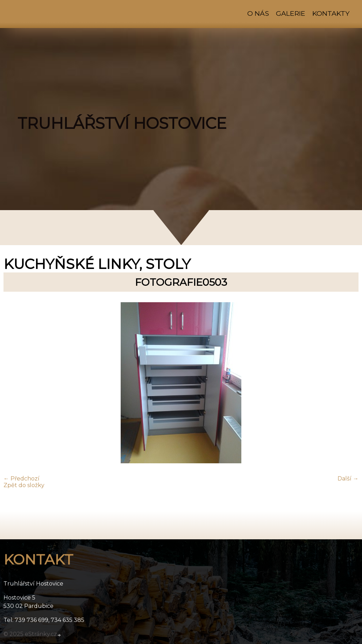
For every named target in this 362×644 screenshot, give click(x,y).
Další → (348, 479)
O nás (258, 13)
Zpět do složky (24, 485)
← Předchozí (22, 479)
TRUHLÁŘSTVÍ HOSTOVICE (122, 123)
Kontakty (331, 13)
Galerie (291, 13)
